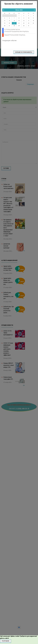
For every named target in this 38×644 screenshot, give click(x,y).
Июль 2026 (19, 10)
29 (19, 26)
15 (19, 21)
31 (29, 26)
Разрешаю (6, 641)
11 (33, 18)
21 (14, 23)
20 (9, 23)
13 (9, 21)
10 (29, 18)
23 (24, 23)
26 (5, 26)
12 (5, 21)
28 (14, 26)
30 (24, 26)
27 (9, 26)
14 (14, 21)
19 (5, 23)
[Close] (35, 3)
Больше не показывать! (24, 52)
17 (29, 21)
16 (24, 21)
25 (33, 23)
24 (29, 23)
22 (19, 23)
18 (33, 21)
